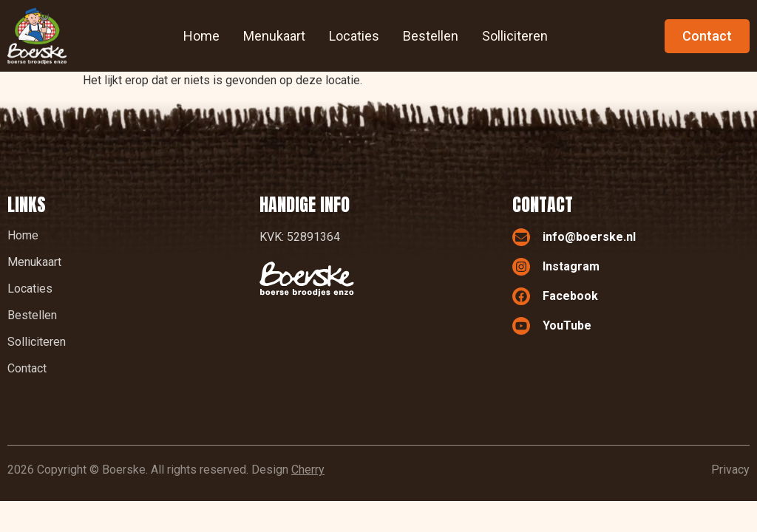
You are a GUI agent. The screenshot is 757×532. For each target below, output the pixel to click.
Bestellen (431, 36)
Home (201, 36)
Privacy (730, 470)
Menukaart (274, 36)
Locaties (354, 36)
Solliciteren (515, 36)
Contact (27, 368)
